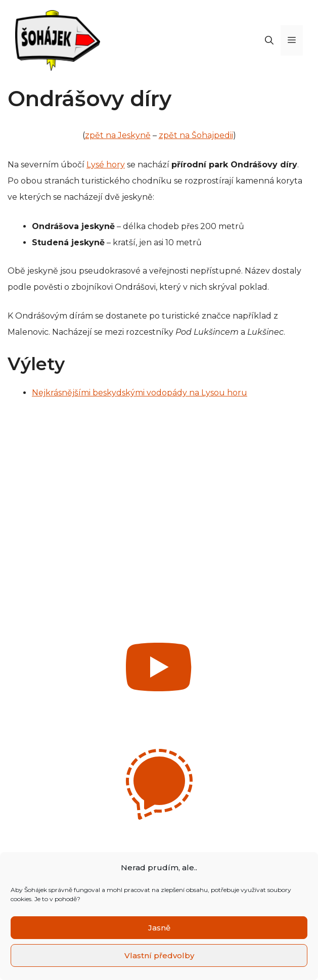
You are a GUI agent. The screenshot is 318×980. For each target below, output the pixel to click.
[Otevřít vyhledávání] (269, 40)
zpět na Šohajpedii (196, 135)
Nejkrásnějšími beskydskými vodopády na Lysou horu (140, 393)
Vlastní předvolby (159, 955)
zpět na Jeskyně (118, 135)
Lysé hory (106, 165)
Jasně (159, 928)
